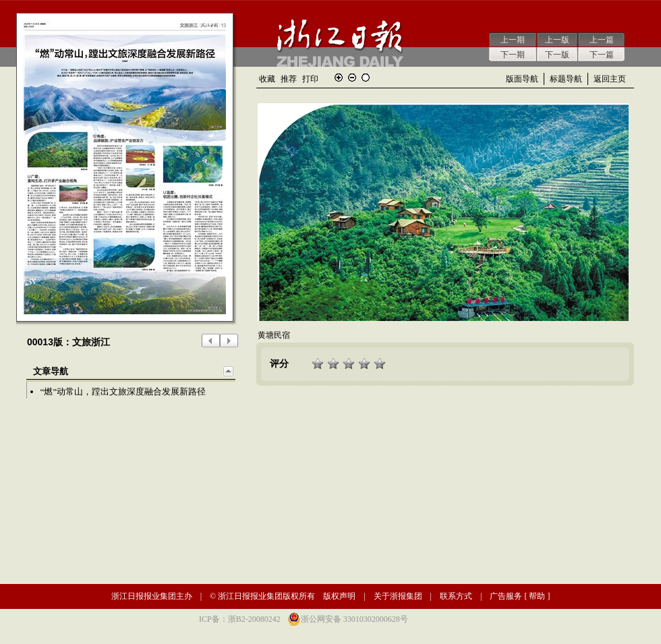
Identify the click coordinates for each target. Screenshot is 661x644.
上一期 (513, 40)
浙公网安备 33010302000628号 (354, 619)
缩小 (352, 78)
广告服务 (506, 596)
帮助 (537, 596)
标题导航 (566, 79)
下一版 (557, 55)
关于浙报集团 (398, 596)
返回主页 (610, 79)
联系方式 (456, 596)
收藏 (267, 79)
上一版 (557, 40)
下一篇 (602, 55)
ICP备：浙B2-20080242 (240, 619)
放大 (339, 78)
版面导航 (522, 79)
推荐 (289, 79)
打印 (310, 79)
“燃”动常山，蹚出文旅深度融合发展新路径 (123, 391)
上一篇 (602, 40)
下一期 (513, 55)
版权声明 (339, 596)
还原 (366, 78)
